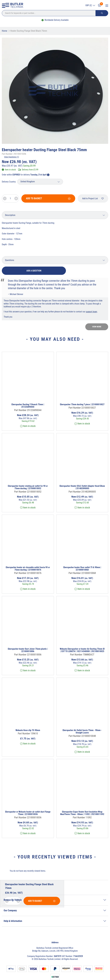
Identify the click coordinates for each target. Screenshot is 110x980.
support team (91, 312)
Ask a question (34, 271)
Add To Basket (48, 198)
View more (97, 327)
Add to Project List (93, 198)
